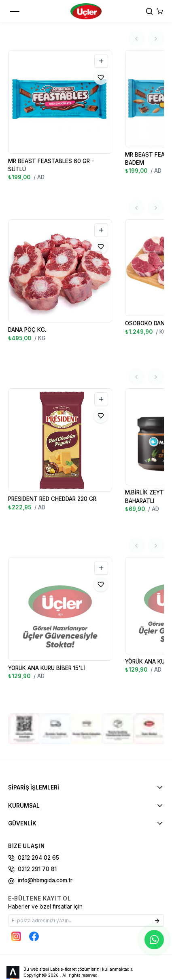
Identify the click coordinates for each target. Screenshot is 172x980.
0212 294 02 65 (34, 827)
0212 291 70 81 (32, 838)
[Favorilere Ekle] (101, 77)
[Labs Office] (13, 941)
